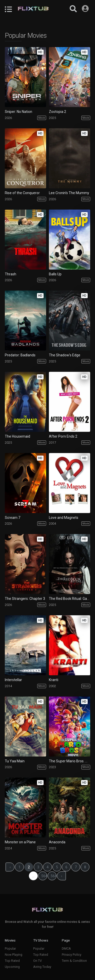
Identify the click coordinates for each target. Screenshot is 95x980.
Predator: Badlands (20, 355)
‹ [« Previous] (10, 867)
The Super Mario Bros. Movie (70, 761)
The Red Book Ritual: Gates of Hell (70, 599)
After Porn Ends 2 (63, 436)
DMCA (66, 948)
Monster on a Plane (20, 842)
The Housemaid (17, 436)
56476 (54, 876)
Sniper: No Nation (18, 112)
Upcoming (12, 967)
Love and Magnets (64, 518)
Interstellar (13, 680)
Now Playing (14, 955)
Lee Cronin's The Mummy (69, 193)
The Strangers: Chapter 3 (25, 599)
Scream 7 (13, 518)
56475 (44, 876)
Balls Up (55, 274)
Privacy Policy (72, 955)
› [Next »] (62, 876)
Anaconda (57, 842)
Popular (10, 948)
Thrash (11, 274)
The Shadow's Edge (65, 355)
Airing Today (42, 967)
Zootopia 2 (58, 112)
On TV (37, 961)
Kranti (54, 680)
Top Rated (12, 961)
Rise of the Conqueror (22, 193)
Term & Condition (74, 961)
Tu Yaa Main (15, 761)
